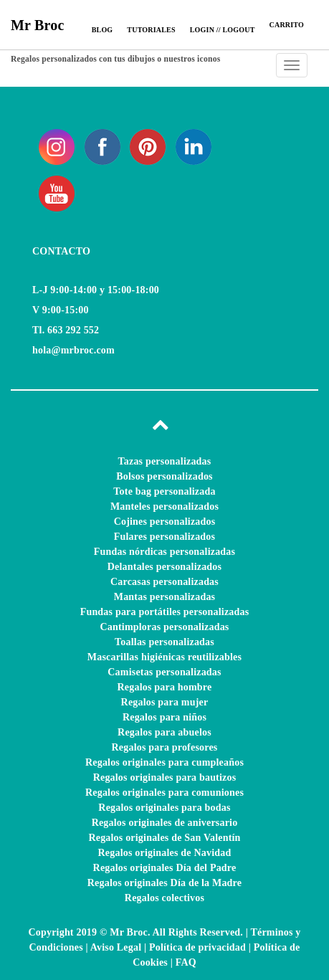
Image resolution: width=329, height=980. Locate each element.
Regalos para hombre (165, 687)
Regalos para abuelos (164, 732)
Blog (102, 30)
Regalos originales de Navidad (165, 853)
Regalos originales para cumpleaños (164, 762)
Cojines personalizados (165, 522)
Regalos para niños (164, 717)
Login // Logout (223, 30)
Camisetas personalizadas (164, 672)
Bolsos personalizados (164, 476)
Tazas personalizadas (165, 461)
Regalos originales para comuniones (164, 793)
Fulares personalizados (164, 537)
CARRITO (287, 25)
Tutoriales (151, 30)
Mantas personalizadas (165, 597)
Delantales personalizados (164, 567)
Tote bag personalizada (164, 491)
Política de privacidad (197, 947)
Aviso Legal (116, 947)
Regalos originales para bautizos (165, 777)
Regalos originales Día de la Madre (164, 883)
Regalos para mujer (165, 702)
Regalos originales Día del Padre (165, 868)
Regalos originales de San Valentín (164, 838)
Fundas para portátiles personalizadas (165, 612)
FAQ (186, 962)
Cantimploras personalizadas (164, 627)
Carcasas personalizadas (164, 582)
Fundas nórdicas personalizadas (164, 552)
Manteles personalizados (164, 506)
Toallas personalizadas (164, 642)
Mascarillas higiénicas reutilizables (164, 657)
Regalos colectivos (164, 898)
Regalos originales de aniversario (165, 823)
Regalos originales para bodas (164, 808)
